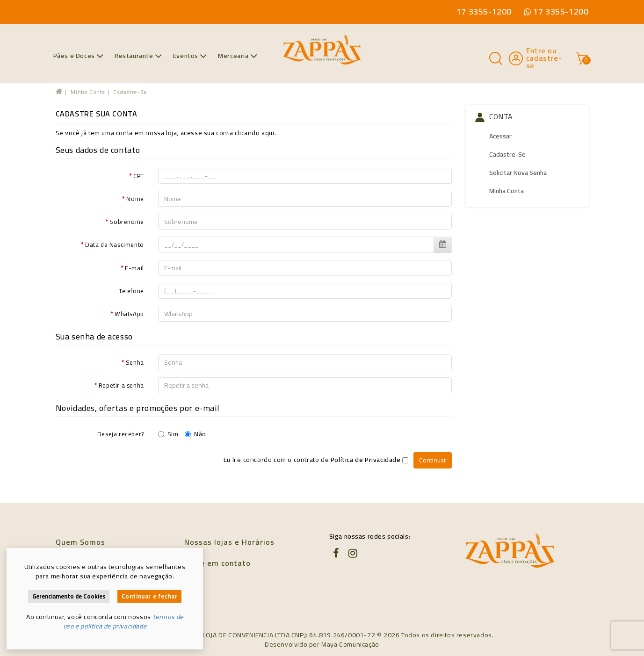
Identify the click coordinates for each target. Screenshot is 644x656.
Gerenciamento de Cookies (69, 596)
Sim (168, 433)
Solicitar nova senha (518, 173)
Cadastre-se (130, 92)
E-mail (134, 267)
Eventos (190, 56)
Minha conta (88, 92)
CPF (139, 175)
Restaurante (138, 56)
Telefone (131, 290)
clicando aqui (255, 133)
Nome (135, 198)
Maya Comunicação (350, 644)
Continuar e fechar (150, 596)
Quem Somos (80, 542)
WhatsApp (129, 313)
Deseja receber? (121, 433)
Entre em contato (217, 563)
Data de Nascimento (115, 244)
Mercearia (238, 56)
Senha (135, 362)
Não (195, 433)
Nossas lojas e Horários (229, 542)
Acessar (500, 136)
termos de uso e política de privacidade (123, 621)
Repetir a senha (121, 385)
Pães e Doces (79, 56)
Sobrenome (127, 221)
